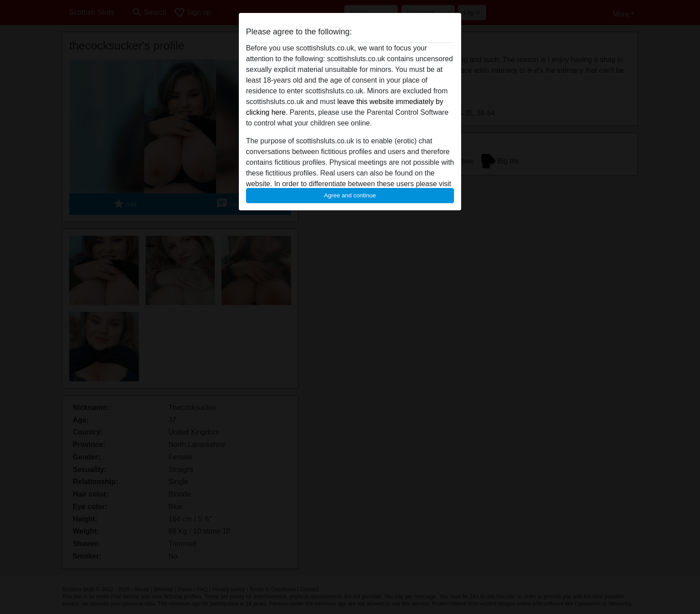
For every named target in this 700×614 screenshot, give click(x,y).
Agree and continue (350, 195)
